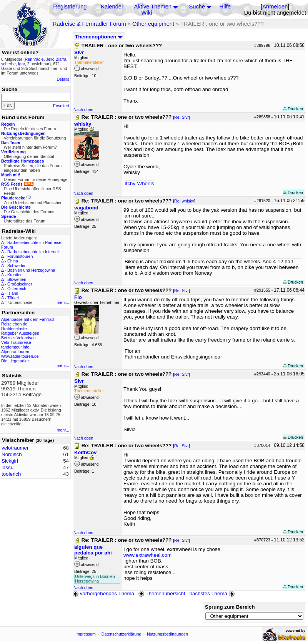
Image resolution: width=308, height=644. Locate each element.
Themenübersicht (162, 593)
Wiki (147, 13)
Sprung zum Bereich (230, 607)
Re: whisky (184, 201)
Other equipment (153, 24)
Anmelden (275, 7)
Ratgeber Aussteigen (20, 333)
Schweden (17, 266)
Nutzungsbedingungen (167, 634)
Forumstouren (20, 256)
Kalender (112, 7)
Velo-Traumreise (16, 342)
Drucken (293, 109)
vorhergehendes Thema (103, 593)
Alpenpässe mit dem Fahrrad (27, 319)
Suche (197, 7)
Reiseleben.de (14, 324)
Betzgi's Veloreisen (18, 338)
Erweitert (61, 106)
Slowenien (17, 279)
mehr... (63, 302)
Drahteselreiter (15, 329)
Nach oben (83, 110)
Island (13, 293)
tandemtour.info (15, 347)
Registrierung (70, 7)
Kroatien (15, 275)
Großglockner (20, 284)
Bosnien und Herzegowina (31, 270)
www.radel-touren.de (20, 356)
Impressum (86, 634)
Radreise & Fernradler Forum (89, 24)
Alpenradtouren (15, 352)
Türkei (13, 298)
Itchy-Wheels (139, 183)
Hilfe (225, 7)
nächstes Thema (213, 593)
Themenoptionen (99, 37)
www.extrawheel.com (147, 555)
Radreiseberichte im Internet (33, 252)
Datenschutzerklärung (122, 634)
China (13, 261)
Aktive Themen (153, 7)
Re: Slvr (181, 117)
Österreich (17, 289)
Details (63, 79)
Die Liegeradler (15, 361)
